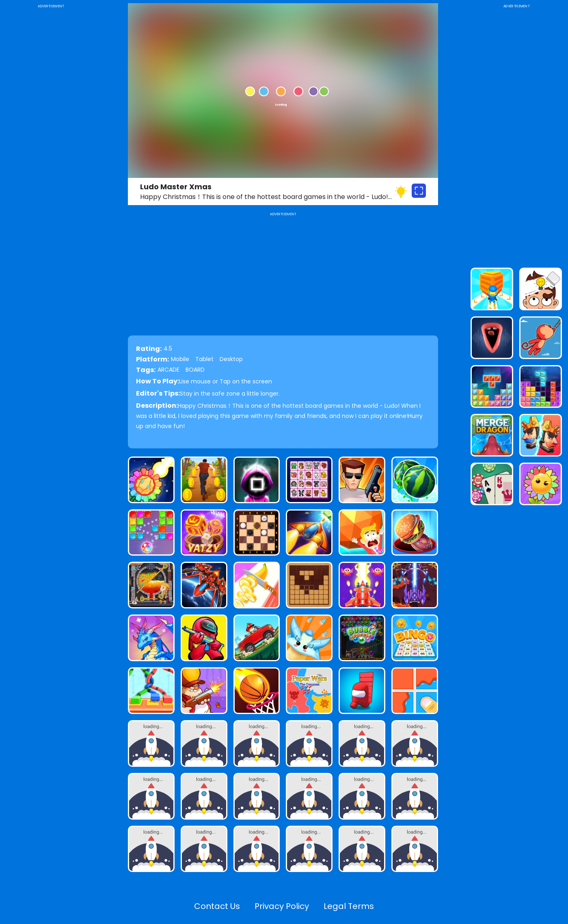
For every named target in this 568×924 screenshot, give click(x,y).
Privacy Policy (282, 906)
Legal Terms (349, 906)
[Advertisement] (51, 132)
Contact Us (217, 906)
